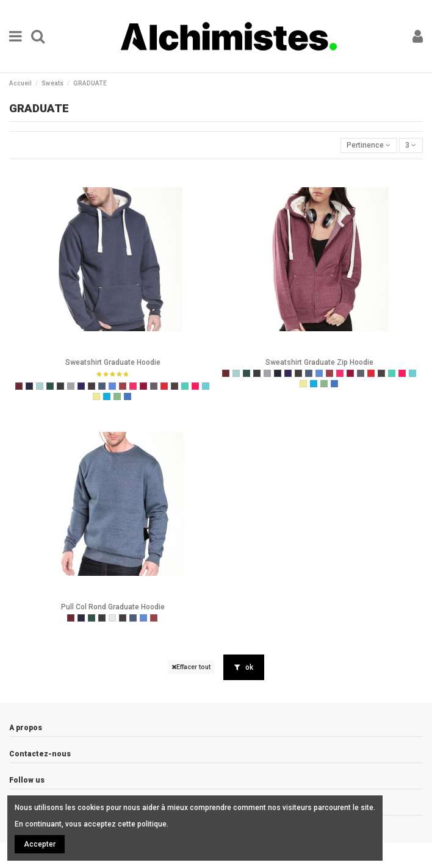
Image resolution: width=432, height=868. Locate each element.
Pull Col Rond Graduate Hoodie (113, 607)
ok (244, 667)
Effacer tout (191, 667)
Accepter (40, 844)
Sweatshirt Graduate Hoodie (113, 362)
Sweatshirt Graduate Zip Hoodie (319, 362)
